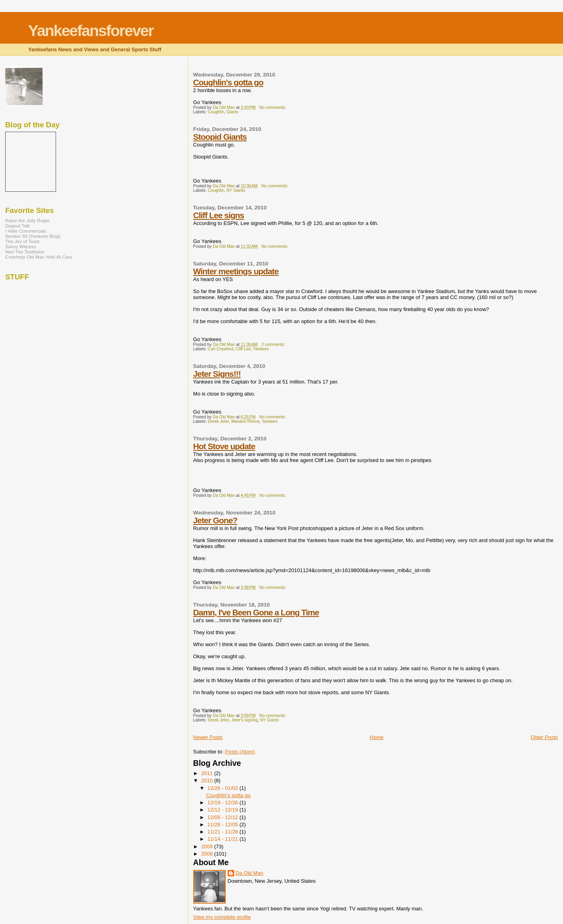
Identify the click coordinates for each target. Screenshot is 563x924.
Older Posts (544, 737)
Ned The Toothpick (25, 252)
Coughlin (216, 112)
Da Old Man (249, 873)
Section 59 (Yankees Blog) (33, 236)
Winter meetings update (236, 271)
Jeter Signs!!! (217, 374)
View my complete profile (222, 917)
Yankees (261, 349)
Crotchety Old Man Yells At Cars (39, 257)
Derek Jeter (218, 421)
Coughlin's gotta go (228, 82)
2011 (208, 773)
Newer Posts (208, 737)
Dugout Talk (18, 226)
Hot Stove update (224, 446)
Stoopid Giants (220, 137)
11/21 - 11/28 (223, 832)
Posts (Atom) (240, 752)
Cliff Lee (243, 349)
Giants (232, 112)
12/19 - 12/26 (223, 802)
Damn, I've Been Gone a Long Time (256, 612)
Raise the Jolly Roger (27, 220)
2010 (208, 780)
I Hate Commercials (26, 231)
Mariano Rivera (245, 421)
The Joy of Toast (22, 241)
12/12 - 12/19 (223, 810)
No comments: (273, 107)
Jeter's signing (244, 720)
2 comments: (274, 344)
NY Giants (236, 190)
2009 (208, 847)
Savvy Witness (21, 246)
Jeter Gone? (215, 520)
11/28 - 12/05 (223, 825)
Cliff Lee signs (219, 215)
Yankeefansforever (91, 31)
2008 (208, 854)
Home (377, 737)
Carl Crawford (220, 349)
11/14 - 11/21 (223, 839)
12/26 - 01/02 (223, 788)
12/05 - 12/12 (223, 817)
